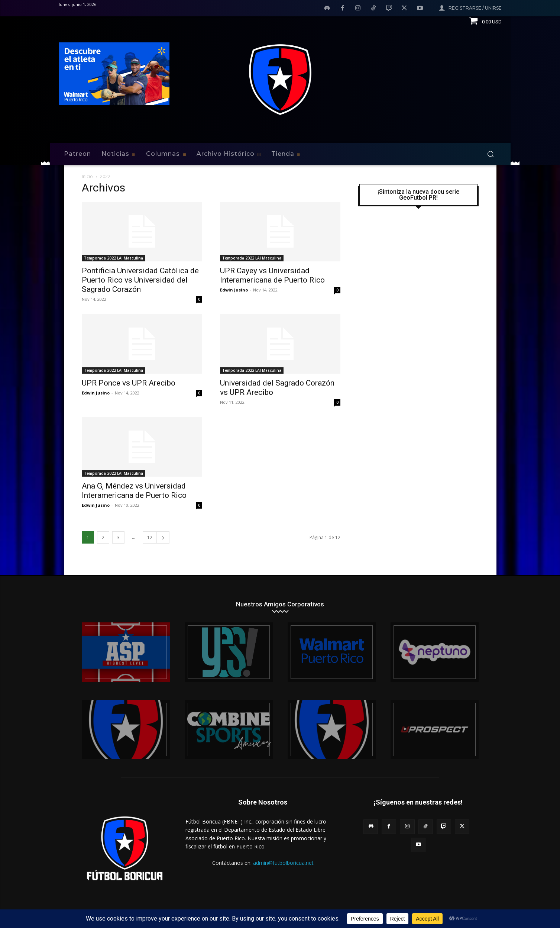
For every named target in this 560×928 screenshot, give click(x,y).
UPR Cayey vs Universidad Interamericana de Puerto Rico (272, 275)
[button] (491, 154)
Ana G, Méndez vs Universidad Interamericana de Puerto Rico (134, 491)
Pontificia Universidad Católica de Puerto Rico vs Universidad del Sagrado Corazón (140, 280)
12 (150, 537)
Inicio (87, 176)
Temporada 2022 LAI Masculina (114, 258)
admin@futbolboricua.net (283, 863)
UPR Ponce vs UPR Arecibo (129, 383)
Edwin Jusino (234, 290)
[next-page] (163, 537)
